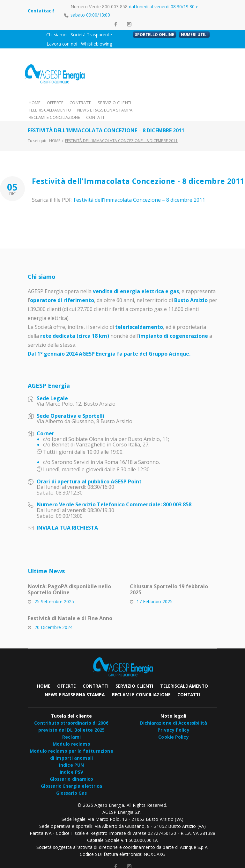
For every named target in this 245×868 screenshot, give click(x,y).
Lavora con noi (62, 44)
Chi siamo (56, 35)
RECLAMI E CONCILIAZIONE (112, 109)
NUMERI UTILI (194, 35)
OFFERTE (55, 102)
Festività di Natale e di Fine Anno (70, 611)
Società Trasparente (91, 35)
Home (55, 133)
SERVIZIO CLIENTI (115, 102)
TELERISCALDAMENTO (158, 102)
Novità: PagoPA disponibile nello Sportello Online (69, 582)
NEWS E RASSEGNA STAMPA (55, 109)
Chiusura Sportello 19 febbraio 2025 (169, 582)
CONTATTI (154, 109)
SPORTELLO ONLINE (155, 35)
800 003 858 (115, 7)
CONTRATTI (81, 102)
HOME (35, 102)
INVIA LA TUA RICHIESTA (67, 520)
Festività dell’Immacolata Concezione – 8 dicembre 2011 (139, 192)
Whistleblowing (97, 44)
